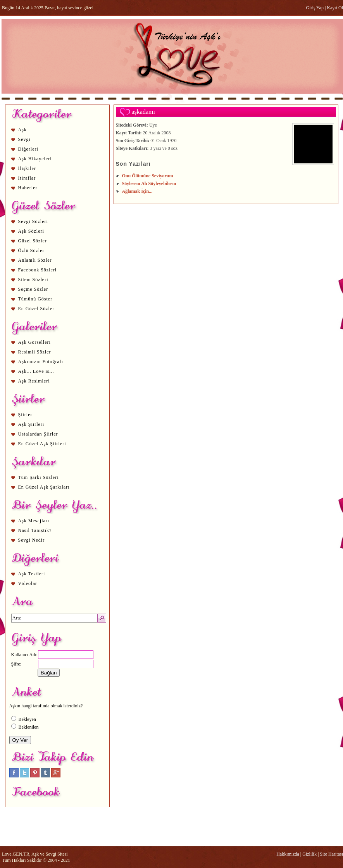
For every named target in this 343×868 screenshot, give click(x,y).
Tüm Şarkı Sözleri (39, 477)
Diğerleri (28, 149)
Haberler (28, 188)
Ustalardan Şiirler (38, 434)
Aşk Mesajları (34, 521)
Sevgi (24, 139)
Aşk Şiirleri (31, 424)
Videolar (28, 583)
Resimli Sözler (35, 352)
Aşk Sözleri (31, 231)
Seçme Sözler (33, 289)
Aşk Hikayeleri (35, 159)
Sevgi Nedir (32, 540)
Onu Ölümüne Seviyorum (148, 176)
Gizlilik (309, 854)
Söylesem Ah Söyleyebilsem (149, 184)
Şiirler (25, 415)
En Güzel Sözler (36, 309)
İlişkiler (27, 168)
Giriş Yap (315, 8)
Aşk (22, 130)
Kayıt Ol (335, 8)
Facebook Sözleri (38, 270)
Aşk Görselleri (34, 342)
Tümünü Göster (35, 299)
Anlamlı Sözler (35, 260)
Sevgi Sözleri (33, 221)
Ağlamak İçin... (137, 191)
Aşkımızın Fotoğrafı (41, 362)
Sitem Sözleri (33, 280)
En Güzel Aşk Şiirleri (42, 444)
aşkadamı (143, 112)
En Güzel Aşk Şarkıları (44, 487)
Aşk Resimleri (34, 381)
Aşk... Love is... (36, 371)
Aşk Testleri (32, 574)
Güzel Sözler (33, 241)
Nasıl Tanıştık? (35, 530)
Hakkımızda (288, 854)
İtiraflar (27, 178)
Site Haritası (331, 854)
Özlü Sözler (31, 250)
